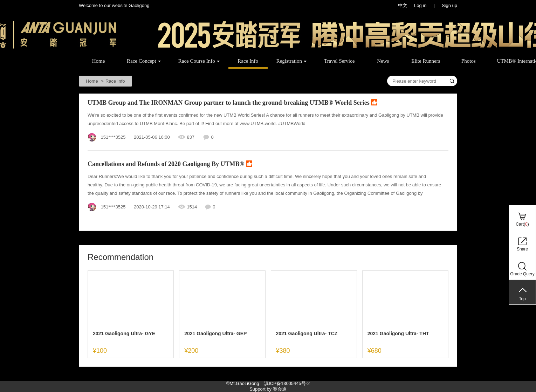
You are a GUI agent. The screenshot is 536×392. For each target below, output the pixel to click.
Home (99, 61)
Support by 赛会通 (268, 389)
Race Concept (144, 61)
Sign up (449, 5)
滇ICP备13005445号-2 (287, 383)
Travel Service (339, 61)
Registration (291, 61)
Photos (469, 61)
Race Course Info (199, 61)
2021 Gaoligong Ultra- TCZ (307, 333)
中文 (403, 5)
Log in (420, 5)
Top (522, 299)
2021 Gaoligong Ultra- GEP (215, 333)
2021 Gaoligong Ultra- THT (398, 333)
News (383, 61)
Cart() (522, 224)
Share (522, 249)
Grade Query (522, 274)
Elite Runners (426, 61)
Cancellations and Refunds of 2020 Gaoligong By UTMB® (170, 165)
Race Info (248, 61)
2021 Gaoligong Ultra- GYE (124, 333)
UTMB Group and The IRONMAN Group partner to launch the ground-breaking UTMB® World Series (232, 103)
